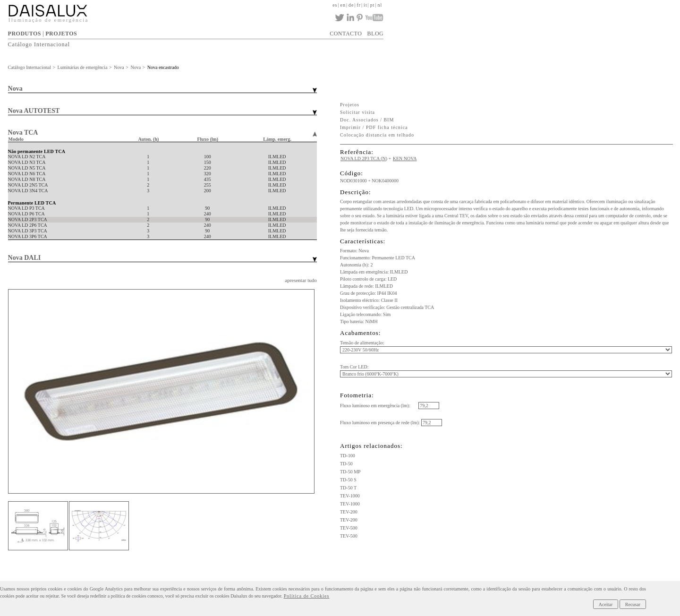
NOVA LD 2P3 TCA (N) (364, 158)
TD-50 (346, 464)
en (343, 5)
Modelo (16, 139)
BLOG (376, 34)
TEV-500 (349, 528)
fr (359, 5)
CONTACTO (346, 34)
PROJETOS (61, 34)
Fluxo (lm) (208, 139)
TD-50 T (348, 488)
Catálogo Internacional (39, 44)
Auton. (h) (148, 139)
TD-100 (348, 456)
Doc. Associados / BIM (367, 120)
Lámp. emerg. (277, 139)
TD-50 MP (350, 472)
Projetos (350, 105)
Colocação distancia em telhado (377, 135)
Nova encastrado (163, 67)
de (351, 5)
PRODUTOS (25, 34)
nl (380, 5)
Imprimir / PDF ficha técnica (374, 127)
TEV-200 (349, 512)
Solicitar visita (357, 112)
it (365, 5)
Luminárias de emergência (83, 67)
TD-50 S (348, 480)
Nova (119, 67)
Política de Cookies (307, 596)
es (335, 5)
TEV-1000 (350, 496)
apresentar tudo (301, 280)
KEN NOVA (405, 158)
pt (373, 5)
